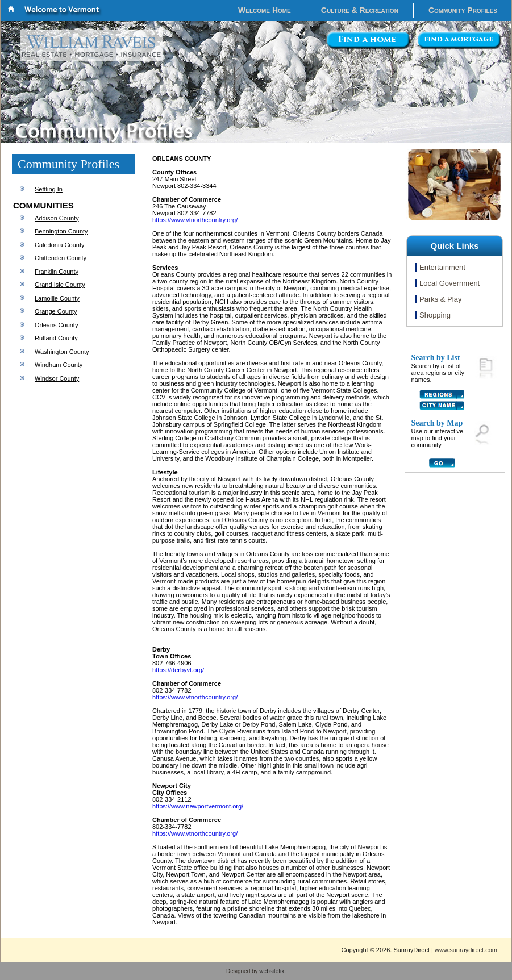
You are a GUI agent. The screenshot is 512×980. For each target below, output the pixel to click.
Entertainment (442, 267)
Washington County (62, 352)
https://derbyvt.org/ (178, 670)
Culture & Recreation (360, 10)
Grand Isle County (60, 285)
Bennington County (61, 231)
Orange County (56, 311)
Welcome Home (265, 10)
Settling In (49, 189)
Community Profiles (463, 10)
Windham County (59, 365)
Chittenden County (61, 258)
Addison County (57, 218)
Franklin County (57, 272)
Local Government (449, 283)
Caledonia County (59, 245)
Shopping (435, 315)
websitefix (272, 971)
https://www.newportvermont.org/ (198, 806)
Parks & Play (440, 299)
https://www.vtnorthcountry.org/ (195, 220)
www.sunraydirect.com (466, 950)
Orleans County (56, 325)
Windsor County (57, 378)
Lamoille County (57, 298)
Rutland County (56, 338)
